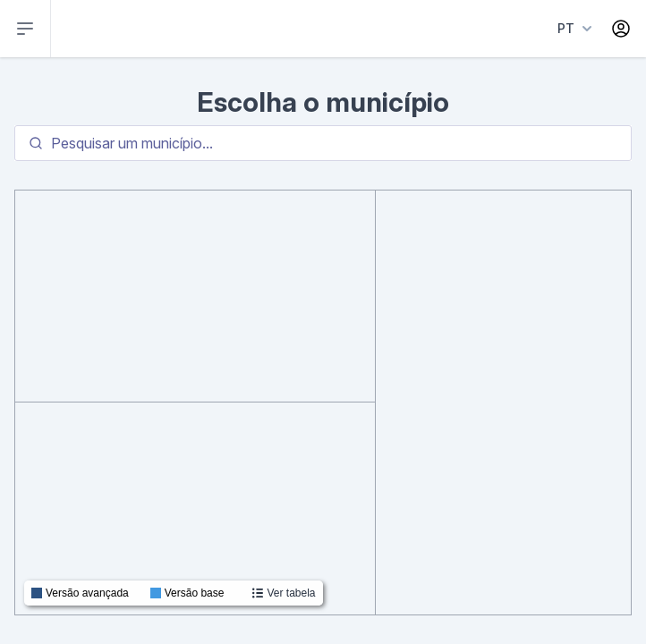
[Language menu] (571, 29)
